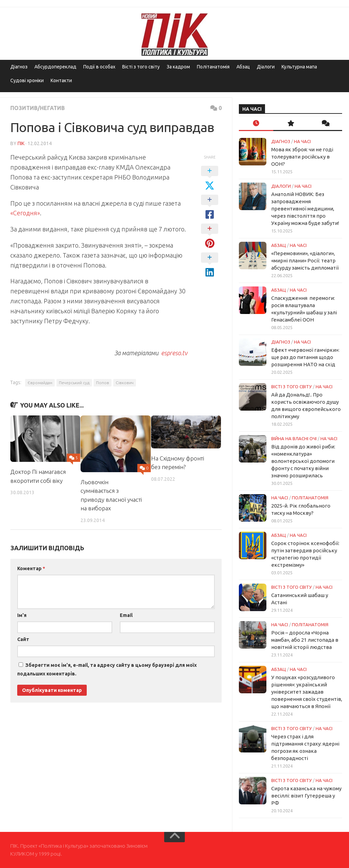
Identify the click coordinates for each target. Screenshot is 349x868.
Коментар (31, 568)
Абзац (243, 67)
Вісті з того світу (141, 67)
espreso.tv (173, 353)
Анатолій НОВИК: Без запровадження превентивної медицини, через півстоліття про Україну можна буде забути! (305, 209)
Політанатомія (213, 67)
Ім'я (22, 615)
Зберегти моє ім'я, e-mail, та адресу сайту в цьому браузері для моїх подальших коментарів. (107, 669)
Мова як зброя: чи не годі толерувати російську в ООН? (302, 157)
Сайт (23, 639)
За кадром (178, 67)
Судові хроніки (27, 80)
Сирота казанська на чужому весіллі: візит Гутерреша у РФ (306, 796)
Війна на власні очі (294, 438)
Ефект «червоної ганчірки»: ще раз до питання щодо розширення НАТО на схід (305, 357)
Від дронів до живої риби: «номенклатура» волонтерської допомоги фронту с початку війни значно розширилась (303, 461)
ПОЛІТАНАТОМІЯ (310, 498)
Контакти (61, 80)
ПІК (21, 143)
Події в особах (99, 67)
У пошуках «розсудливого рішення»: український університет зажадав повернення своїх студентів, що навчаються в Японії (307, 692)
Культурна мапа (299, 67)
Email (126, 615)
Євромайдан (40, 383)
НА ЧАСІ (302, 141)
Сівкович (125, 383)
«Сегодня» (25, 213)
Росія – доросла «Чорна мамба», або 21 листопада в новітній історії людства (305, 640)
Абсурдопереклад (55, 67)
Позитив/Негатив (38, 108)
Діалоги (266, 67)
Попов (103, 383)
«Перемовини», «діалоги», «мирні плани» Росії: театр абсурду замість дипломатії (305, 261)
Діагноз (19, 67)
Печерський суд (74, 383)
